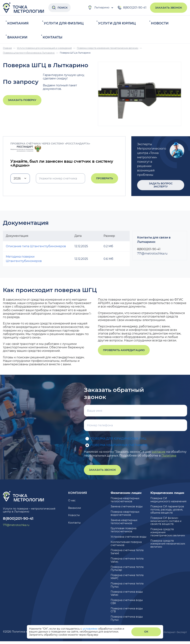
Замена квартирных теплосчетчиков (124, 522)
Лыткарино (99, 8)
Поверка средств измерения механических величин (168, 544)
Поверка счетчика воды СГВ (127, 610)
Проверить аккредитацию (124, 350)
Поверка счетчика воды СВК (127, 602)
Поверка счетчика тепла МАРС (127, 577)
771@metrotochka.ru (152, 254)
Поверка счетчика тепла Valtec (127, 560)
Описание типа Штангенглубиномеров (36, 246)
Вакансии (17, 37)
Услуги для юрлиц (117, 23)
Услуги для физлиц (64, 23)
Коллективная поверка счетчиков (126, 544)
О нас (72, 500)
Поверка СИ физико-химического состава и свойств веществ (166, 521)
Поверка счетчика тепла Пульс (127, 585)
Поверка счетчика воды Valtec (127, 593)
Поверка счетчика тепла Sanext (127, 552)
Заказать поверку (22, 100)
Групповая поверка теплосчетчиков (124, 530)
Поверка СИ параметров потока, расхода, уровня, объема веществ (167, 510)
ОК (146, 632)
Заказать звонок (169, 8)
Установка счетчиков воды (129, 537)
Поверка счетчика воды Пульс (127, 618)
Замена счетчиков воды (127, 506)
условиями (90, 629)
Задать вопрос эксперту (161, 185)
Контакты (52, 37)
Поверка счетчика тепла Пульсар (127, 568)
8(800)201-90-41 (132, 8)
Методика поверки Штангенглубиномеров (24, 259)
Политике (169, 456)
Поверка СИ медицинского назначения (168, 500)
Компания (18, 23)
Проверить (105, 178)
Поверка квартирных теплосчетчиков (125, 500)
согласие (159, 452)
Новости (160, 23)
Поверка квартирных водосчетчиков (125, 513)
